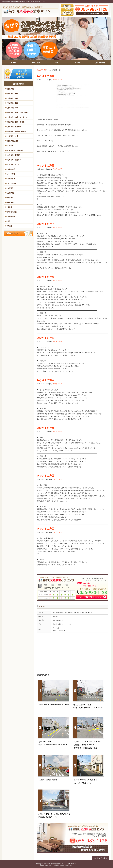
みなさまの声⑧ (45, 166)
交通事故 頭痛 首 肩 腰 (17, 117)
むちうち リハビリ (14, 165)
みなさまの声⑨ (45, 76)
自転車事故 (11, 179)
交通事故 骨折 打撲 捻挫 (17, 113)
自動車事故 (11, 169)
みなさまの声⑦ (45, 224)
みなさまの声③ (45, 428)
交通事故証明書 (13, 141)
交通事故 (10, 89)
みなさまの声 (57, 80)
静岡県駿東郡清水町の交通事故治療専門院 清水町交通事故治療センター (24, 1)
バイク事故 (11, 174)
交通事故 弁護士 (14, 136)
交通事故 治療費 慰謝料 (17, 131)
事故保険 (10, 202)
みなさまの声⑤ (45, 338)
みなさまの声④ (45, 380)
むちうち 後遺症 (14, 155)
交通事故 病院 (13, 98)
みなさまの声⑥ (45, 277)
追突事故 (10, 193)
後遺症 (10, 207)
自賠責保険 (11, 217)
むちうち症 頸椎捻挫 (15, 150)
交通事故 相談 (13, 94)
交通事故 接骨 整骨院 (16, 122)
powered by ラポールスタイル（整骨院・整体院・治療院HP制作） (56, 865)
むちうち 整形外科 (14, 160)
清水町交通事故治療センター (56, 864)
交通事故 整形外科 (14, 127)
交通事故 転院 (13, 103)
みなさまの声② (45, 476)
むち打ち (10, 146)
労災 (9, 221)
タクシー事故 (12, 183)
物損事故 (10, 198)
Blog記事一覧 (41, 70)
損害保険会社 (12, 212)
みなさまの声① (45, 529)
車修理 (10, 226)
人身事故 (10, 188)
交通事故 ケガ (13, 108)
